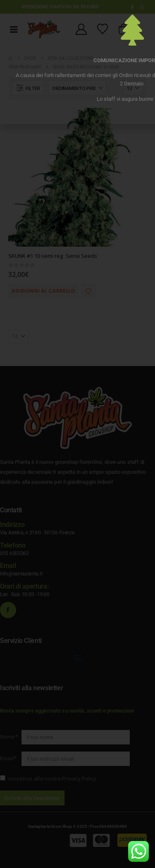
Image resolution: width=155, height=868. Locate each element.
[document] (77, 434)
